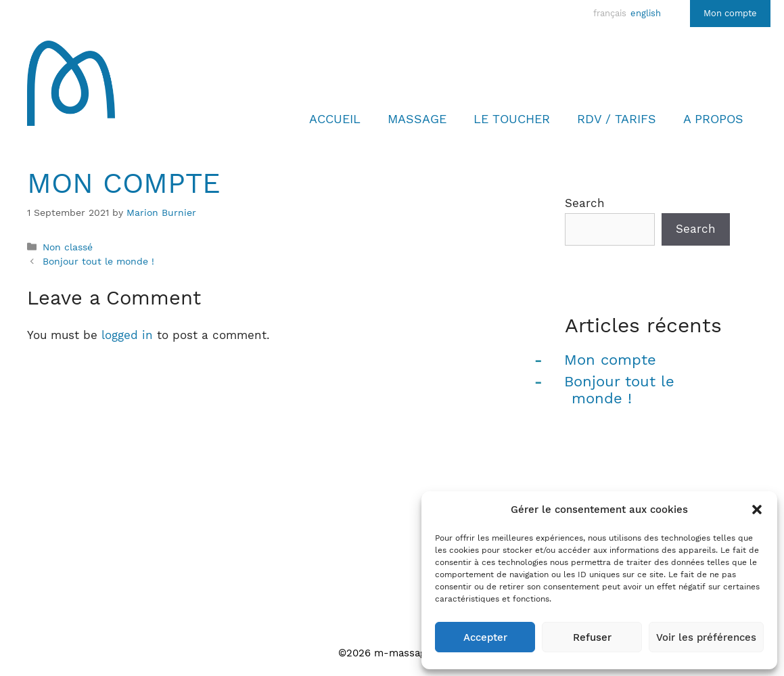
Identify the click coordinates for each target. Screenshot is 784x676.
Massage (417, 119)
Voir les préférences (706, 637)
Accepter (485, 637)
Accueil (335, 119)
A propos (713, 119)
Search (585, 203)
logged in (127, 335)
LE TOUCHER (512, 119)
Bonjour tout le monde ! (98, 262)
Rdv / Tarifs (617, 119)
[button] (757, 510)
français (610, 13)
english (646, 13)
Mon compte (730, 13)
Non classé (68, 247)
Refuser (592, 637)
